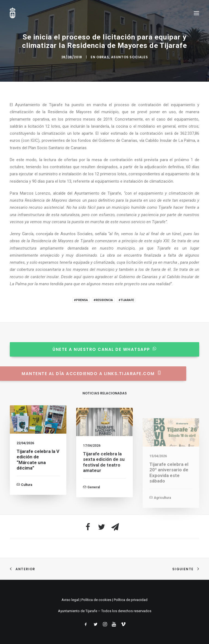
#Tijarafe (126, 300)
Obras (103, 57)
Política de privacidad (131, 600)
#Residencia (103, 300)
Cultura (27, 491)
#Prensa (81, 300)
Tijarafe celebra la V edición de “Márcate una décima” (38, 466)
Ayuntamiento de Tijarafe (78, 611)
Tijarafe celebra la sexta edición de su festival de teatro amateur (104, 482)
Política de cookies (96, 600)
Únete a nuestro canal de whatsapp (98, 349)
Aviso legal (70, 600)
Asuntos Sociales (130, 57)
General (94, 507)
